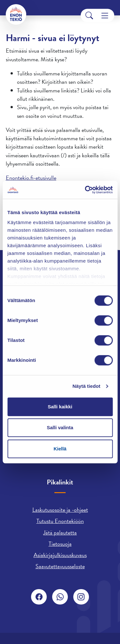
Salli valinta (60, 427)
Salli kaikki (60, 407)
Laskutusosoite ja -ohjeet (60, 510)
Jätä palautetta (60, 532)
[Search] (89, 16)
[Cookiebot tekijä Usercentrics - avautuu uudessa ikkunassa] (85, 190)
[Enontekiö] (16, 14)
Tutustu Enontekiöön (60, 521)
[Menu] (105, 16)
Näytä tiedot (87, 386)
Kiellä (60, 449)
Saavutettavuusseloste (60, 566)
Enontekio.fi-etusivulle (31, 178)
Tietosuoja (60, 544)
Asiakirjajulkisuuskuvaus (60, 555)
